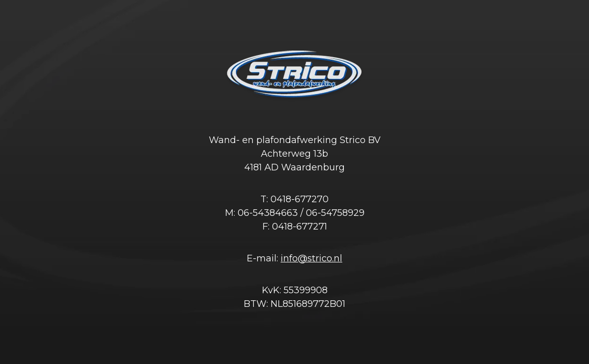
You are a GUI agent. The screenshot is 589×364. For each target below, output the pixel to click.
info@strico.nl (311, 258)
